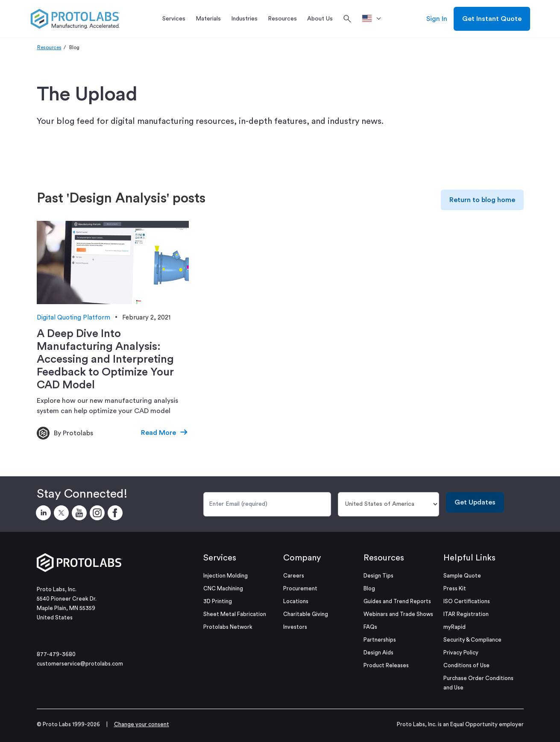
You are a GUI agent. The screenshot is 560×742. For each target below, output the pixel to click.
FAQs (370, 627)
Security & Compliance (472, 640)
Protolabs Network (228, 627)
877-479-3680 (56, 654)
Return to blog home (482, 200)
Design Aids (378, 653)
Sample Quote (462, 576)
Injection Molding (226, 576)
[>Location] (374, 19)
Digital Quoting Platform (73, 318)
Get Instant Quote (492, 19)
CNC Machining (223, 588)
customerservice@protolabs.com (80, 664)
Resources (49, 47)
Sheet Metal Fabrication (235, 614)
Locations (296, 601)
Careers (294, 576)
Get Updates (475, 502)
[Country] (388, 504)
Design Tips (378, 576)
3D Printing (218, 601)
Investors (295, 627)
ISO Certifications (467, 601)
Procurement (300, 588)
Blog (369, 588)
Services (220, 558)
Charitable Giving (306, 614)
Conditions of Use (466, 665)
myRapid (454, 627)
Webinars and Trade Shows (398, 614)
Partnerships (380, 640)
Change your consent (142, 724)
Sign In (437, 19)
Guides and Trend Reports (397, 601)
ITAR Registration (466, 614)
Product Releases (386, 665)
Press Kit (455, 588)
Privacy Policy (461, 653)
